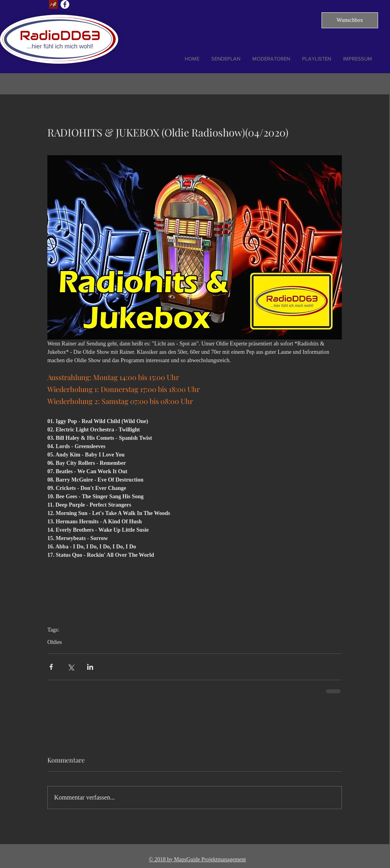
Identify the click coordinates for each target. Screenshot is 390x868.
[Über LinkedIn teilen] (90, 667)
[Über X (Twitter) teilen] (71, 667)
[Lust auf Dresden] (53, 4)
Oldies (55, 642)
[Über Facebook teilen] (51, 667)
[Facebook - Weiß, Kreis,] (65, 4)
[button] (350, 20)
